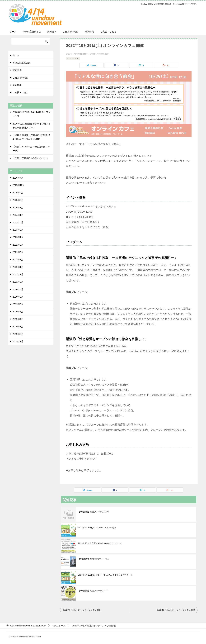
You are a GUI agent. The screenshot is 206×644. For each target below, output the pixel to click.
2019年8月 (18, 304)
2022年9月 (18, 245)
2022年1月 (18, 267)
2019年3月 (18, 327)
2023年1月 (18, 237)
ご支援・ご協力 (108, 32)
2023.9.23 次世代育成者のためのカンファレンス (100, 543)
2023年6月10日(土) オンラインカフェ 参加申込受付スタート (105, 575)
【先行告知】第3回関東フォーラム (94, 559)
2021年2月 (18, 282)
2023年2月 (18, 230)
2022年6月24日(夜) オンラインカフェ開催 (82, 610)
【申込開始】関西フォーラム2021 (93, 591)
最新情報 (89, 32)
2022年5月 (18, 252)
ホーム (13, 32)
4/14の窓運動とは (32, 32)
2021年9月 (18, 274)
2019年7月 (18, 312)
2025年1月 (18, 208)
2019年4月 (18, 319)
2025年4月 (18, 193)
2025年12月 (19, 185)
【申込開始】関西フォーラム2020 (93, 512)
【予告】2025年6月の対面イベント (30, 158)
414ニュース (73, 58)
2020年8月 (18, 289)
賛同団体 (52, 32)
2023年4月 (18, 222)
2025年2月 (18, 200)
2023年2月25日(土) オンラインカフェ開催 (97, 528)
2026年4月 (18, 178)
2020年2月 (18, 297)
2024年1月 (18, 215)
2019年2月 (18, 334)
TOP (28, 626)
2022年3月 (18, 260)
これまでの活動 (70, 32)
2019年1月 (18, 341)
